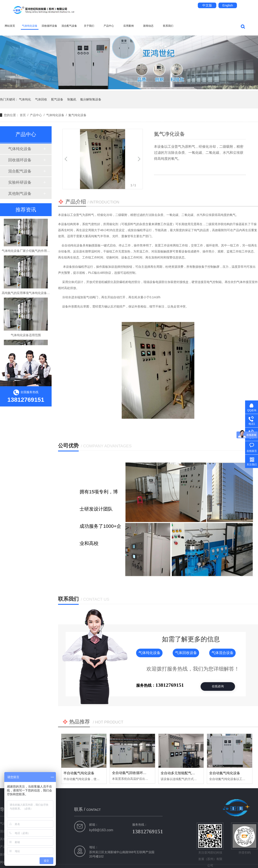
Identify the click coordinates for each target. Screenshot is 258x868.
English (228, 5)
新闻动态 (148, 26)
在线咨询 (218, 686)
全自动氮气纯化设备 (225, 773)
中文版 (207, 5)
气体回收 (41, 99)
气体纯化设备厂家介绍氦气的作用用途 (27, 252)
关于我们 (89, 26)
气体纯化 (25, 99)
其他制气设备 (20, 194)
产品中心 (109, 26)
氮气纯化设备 (77, 115)
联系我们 (168, 26)
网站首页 (10, 26)
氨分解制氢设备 (91, 99)
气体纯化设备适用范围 (26, 337)
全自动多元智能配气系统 (180, 773)
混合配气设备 (69, 26)
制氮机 (72, 99)
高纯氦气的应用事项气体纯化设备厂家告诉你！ (33, 295)
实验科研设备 (20, 182)
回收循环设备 (49, 26)
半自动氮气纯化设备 (79, 773)
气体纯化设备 (30, 26)
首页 (23, 115)
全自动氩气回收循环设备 (131, 773)
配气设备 (57, 99)
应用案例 (129, 26)
